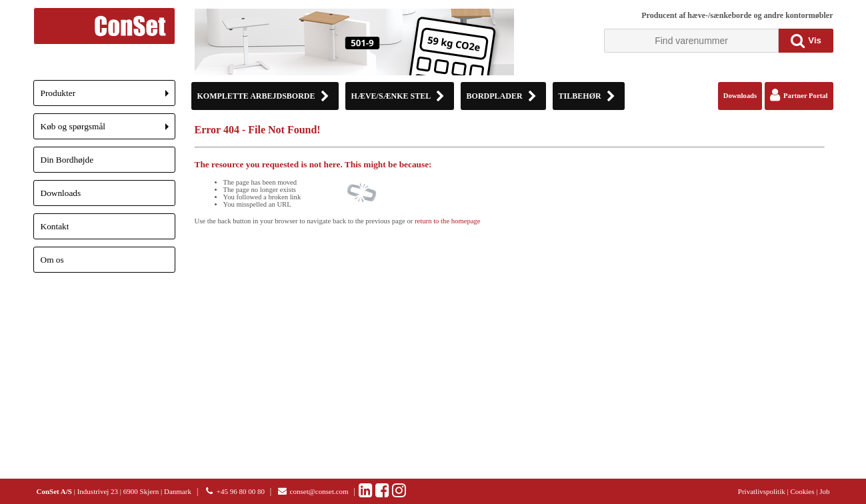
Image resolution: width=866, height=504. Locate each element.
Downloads (61, 193)
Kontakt (55, 226)
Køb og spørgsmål (108, 130)
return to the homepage (448, 221)
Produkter (108, 97)
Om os (52, 260)
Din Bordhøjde (67, 160)
